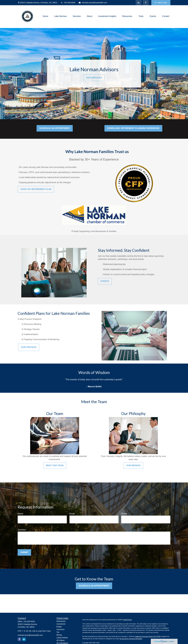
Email (72, 514)
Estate (59, 627)
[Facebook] (146, 3)
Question (22, 530)
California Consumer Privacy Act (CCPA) (148, 636)
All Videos (61, 640)
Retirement (61, 621)
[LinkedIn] (139, 3)
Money (59, 635)
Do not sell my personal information (131, 639)
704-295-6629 (29, 621)
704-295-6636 (68, 3)
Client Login (161, 3)
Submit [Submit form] (24, 552)
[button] (45, 16)
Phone (124, 514)
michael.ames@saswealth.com (93, 3)
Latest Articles (62, 638)
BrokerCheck (128, 620)
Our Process (29, 347)
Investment (61, 624)
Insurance (61, 629)
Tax (58, 632)
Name (20, 514)
